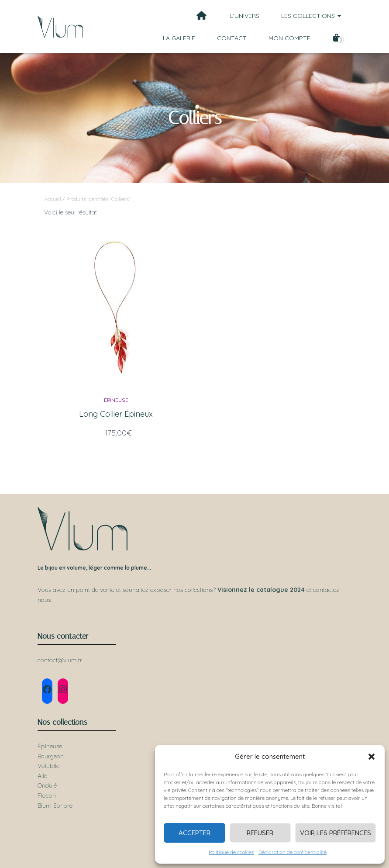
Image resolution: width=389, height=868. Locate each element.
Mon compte (289, 38)
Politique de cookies (231, 852)
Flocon (47, 795)
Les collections (311, 16)
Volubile (48, 766)
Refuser (260, 833)
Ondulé (47, 785)
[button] (372, 757)
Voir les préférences (336, 833)
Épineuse (116, 400)
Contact (232, 38)
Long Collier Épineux (116, 414)
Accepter (194, 833)
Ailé (42, 776)
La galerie (179, 38)
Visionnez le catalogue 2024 (261, 590)
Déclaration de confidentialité (293, 852)
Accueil (53, 199)
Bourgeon (51, 756)
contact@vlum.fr (60, 660)
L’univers (245, 16)
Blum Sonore (55, 806)
